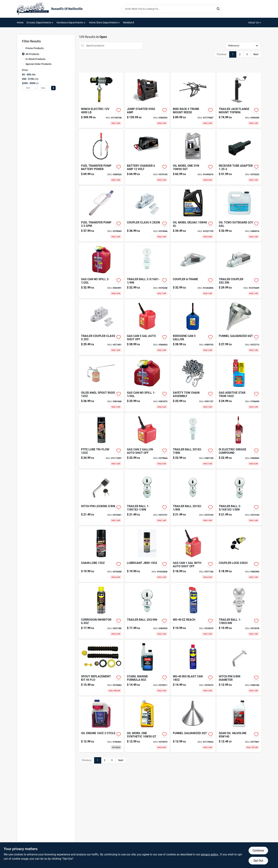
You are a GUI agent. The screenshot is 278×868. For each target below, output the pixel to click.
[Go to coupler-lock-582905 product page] (239, 554)
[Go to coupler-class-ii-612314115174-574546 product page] (147, 214)
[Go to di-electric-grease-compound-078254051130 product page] (239, 441)
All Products (32, 54)
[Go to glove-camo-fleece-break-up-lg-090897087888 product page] (147, 724)
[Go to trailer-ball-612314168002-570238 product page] (147, 271)
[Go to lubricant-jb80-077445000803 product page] (147, 554)
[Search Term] (172, 9)
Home (20, 23)
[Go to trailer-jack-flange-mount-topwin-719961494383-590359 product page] (239, 100)
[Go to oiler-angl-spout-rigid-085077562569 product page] (101, 384)
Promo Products (35, 48)
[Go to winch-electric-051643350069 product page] (101, 100)
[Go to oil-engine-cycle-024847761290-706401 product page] (101, 724)
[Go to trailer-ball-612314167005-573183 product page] (239, 497)
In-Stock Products (35, 59)
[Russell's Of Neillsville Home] (33, 9)
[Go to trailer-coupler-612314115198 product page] (239, 271)
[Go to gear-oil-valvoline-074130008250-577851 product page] (239, 724)
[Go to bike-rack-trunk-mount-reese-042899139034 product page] (193, 100)
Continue (258, 851)
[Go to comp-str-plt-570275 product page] (193, 668)
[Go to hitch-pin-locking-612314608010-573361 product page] (101, 497)
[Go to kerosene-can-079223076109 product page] (193, 327)
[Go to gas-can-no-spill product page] (147, 384)
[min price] (28, 88)
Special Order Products (38, 64)
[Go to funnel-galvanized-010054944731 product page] (193, 724)
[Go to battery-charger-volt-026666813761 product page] (147, 157)
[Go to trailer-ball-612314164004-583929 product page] (147, 611)
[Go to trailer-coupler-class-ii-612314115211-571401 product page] (101, 327)
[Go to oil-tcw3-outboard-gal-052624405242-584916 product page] (239, 214)
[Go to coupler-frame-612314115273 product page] (193, 271)
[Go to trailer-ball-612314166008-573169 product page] (193, 497)
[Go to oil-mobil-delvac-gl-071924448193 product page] (193, 214)
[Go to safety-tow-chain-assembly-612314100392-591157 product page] (193, 384)
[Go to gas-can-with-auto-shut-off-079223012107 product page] (193, 554)
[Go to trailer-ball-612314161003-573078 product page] (239, 611)
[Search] (218, 9)
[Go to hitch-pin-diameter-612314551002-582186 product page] (239, 668)
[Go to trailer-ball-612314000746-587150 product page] (193, 441)
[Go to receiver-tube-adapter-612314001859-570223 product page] (239, 157)
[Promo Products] (23, 48)
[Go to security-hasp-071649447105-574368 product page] (101, 554)
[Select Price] (53, 88)
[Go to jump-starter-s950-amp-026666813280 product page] (147, 100)
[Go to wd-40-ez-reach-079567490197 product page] (193, 611)
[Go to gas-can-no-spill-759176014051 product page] (101, 271)
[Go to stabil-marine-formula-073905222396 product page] (147, 668)
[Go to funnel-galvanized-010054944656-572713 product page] (239, 327)
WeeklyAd (129, 23)
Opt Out (258, 861)
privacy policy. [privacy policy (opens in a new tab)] (210, 854)
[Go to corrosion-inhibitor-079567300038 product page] (101, 611)
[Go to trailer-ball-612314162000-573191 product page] (147, 497)
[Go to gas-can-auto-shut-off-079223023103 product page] (147, 441)
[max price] (43, 88)
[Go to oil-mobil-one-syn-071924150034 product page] (193, 157)
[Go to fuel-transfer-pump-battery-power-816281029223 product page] (101, 157)
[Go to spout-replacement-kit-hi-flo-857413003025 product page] (101, 668)
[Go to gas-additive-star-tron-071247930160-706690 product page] (239, 384)
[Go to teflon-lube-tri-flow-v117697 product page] (101, 441)
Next (256, 54)
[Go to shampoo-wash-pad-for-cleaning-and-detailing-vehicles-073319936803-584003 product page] (147, 327)
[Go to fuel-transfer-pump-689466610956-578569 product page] (101, 214)
